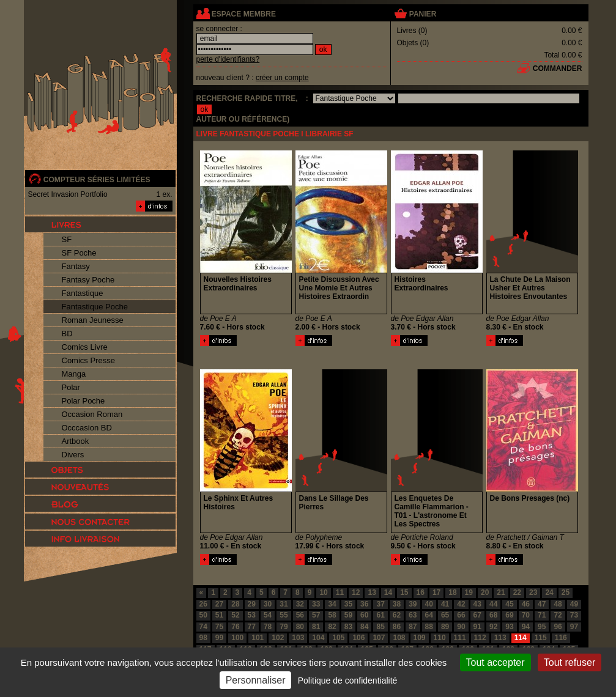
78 (268, 627)
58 (332, 615)
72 (558, 615)
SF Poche (79, 253)
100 (237, 638)
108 (399, 638)
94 (526, 627)
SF (67, 239)
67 (477, 615)
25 (566, 592)
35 (348, 604)
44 (493, 604)
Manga (74, 374)
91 (477, 627)
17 (436, 592)
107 (379, 638)
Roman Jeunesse (93, 320)
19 (469, 592)
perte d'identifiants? (228, 59)
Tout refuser (570, 662)
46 (526, 604)
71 (542, 615)
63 (413, 615)
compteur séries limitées (97, 180)
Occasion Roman (92, 414)
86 (397, 627)
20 (485, 592)
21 (501, 592)
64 (429, 615)
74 (203, 627)
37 (380, 604)
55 (284, 615)
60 (364, 615)
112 (480, 638)
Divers (73, 455)
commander (558, 68)
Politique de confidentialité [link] (348, 680)
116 (561, 638)
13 (372, 592)
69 (509, 615)
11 (340, 592)
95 (542, 627)
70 (526, 615)
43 (477, 604)
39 (413, 604)
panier (423, 14)
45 (509, 604)
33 (316, 604)
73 (574, 615)
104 (318, 638)
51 (219, 615)
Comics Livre (85, 347)
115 (541, 638)
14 (388, 592)
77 (252, 627)
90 (461, 627)
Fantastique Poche (95, 307)
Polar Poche (83, 401)
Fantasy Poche (88, 280)
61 (380, 615)
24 (549, 592)
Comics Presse (88, 360)
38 (397, 604)
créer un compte (282, 78)
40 (429, 604)
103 (298, 638)
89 (445, 627)
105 (338, 638)
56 (300, 615)
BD (67, 334)
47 (542, 604)
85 (380, 627)
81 (316, 627)
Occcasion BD (87, 428)
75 (219, 627)
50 (203, 615)
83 (348, 627)
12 (356, 592)
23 (533, 592)
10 (323, 592)
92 (493, 627)
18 (452, 592)
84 (364, 627)
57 (316, 615)
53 (252, 615)
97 (574, 627)
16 (421, 592)
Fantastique (83, 293)
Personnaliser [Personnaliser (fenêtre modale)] (256, 680)
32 (300, 604)
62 (397, 615)
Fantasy (76, 266)
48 (558, 604)
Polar (71, 387)
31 (284, 604)
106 (358, 638)
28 (235, 604)
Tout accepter (495, 662)
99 (219, 638)
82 (332, 627)
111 (460, 638)
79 (284, 627)
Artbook (76, 441)
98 (203, 638)
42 (461, 604)
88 (429, 627)
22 (517, 592)
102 (278, 638)
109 (420, 638)
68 (493, 615)
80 (300, 627)
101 (258, 638)
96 (558, 627)
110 (440, 638)
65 (445, 615)
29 (252, 604)
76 (235, 627)
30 (268, 604)
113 (500, 638)
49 (574, 604)
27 (219, 604)
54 (268, 615)
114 (521, 638)
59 (348, 615)
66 (461, 615)
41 (445, 604)
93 (509, 627)
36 (364, 604)
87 (413, 627)
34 (332, 604)
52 (235, 615)
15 (404, 592)
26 (203, 604)
